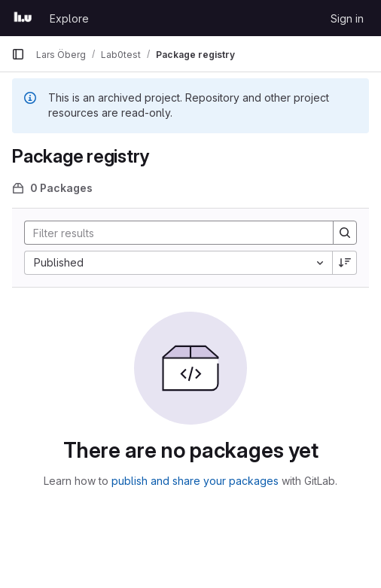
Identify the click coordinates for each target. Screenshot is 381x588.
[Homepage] (23, 18)
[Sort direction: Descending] (345, 263)
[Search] (171, 233)
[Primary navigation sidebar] (18, 54)
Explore (69, 18)
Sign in (347, 18)
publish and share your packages (195, 481)
